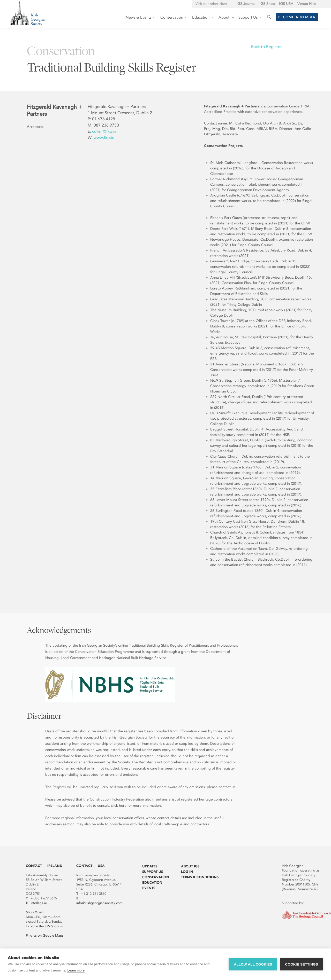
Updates (150, 866)
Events (149, 888)
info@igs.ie (39, 903)
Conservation (156, 877)
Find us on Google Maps (45, 935)
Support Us (153, 872)
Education (152, 883)
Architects (35, 127)
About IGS (190, 866)
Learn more (76, 970)
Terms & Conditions (200, 877)
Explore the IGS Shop (42, 926)
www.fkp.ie (104, 138)
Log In (187, 872)
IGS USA (286, 4)
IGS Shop (267, 4)
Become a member (297, 17)
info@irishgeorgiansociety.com (99, 903)
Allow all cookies (253, 964)
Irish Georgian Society (28, 14)
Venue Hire (307, 4)
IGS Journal (246, 4)
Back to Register (266, 47)
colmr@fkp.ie (104, 131)
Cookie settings (302, 964)
